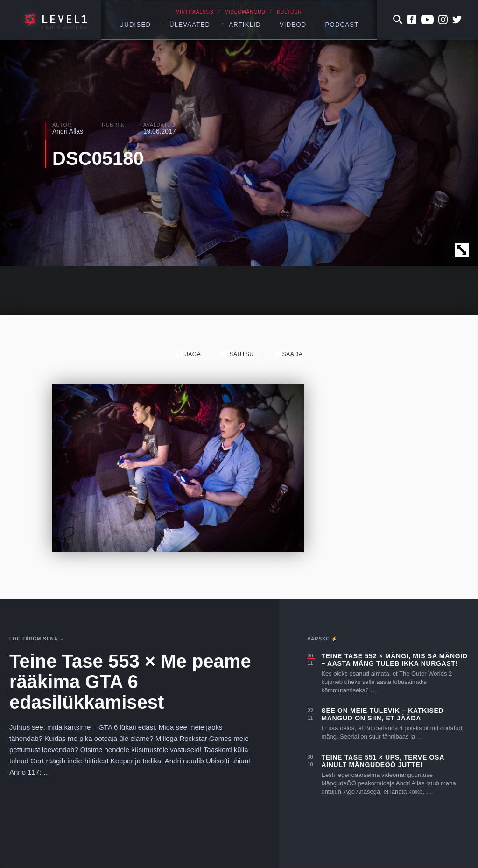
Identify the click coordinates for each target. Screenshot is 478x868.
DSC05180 (98, 158)
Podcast (342, 25)
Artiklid (245, 25)
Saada (288, 354)
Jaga (188, 354)
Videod (293, 25)
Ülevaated (190, 25)
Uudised (135, 25)
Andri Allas (68, 131)
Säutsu (236, 354)
